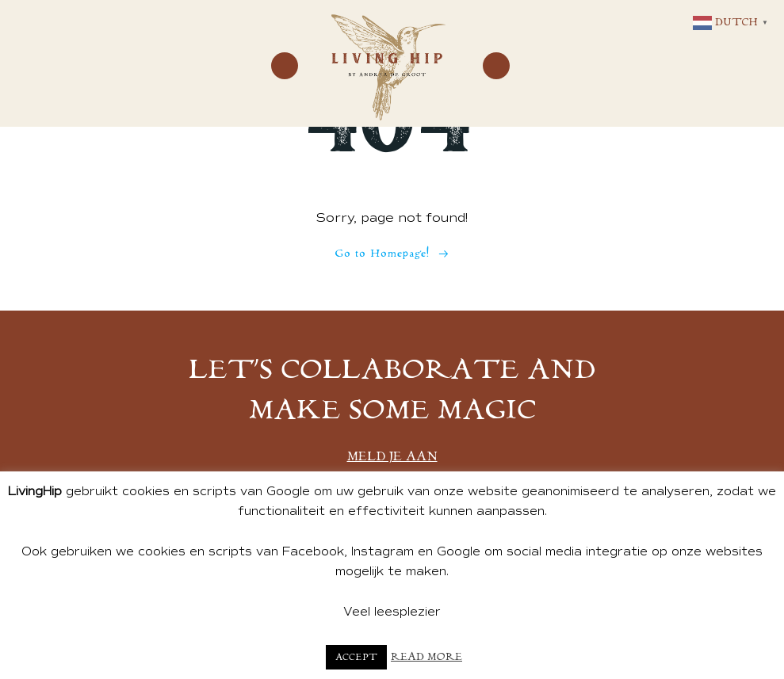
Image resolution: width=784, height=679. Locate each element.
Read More (426, 657)
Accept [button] (356, 657)
